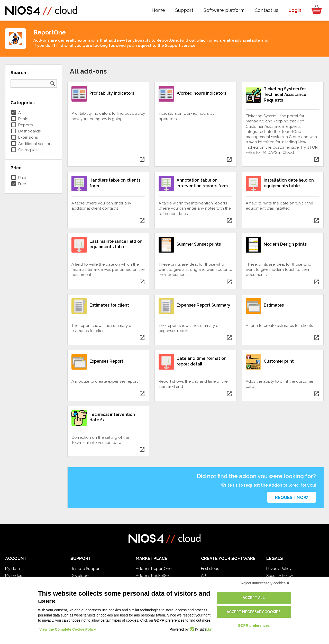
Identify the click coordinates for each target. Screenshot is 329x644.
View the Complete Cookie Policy (68, 629)
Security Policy (280, 576)
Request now (292, 497)
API (204, 576)
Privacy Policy (279, 569)
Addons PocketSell (153, 576)
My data (12, 569)
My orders (14, 576)
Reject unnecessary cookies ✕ (265, 583)
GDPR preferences (254, 625)
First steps (210, 569)
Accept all (254, 598)
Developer (80, 576)
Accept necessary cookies (254, 612)
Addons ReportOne (154, 569)
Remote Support (86, 569)
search (53, 84)
